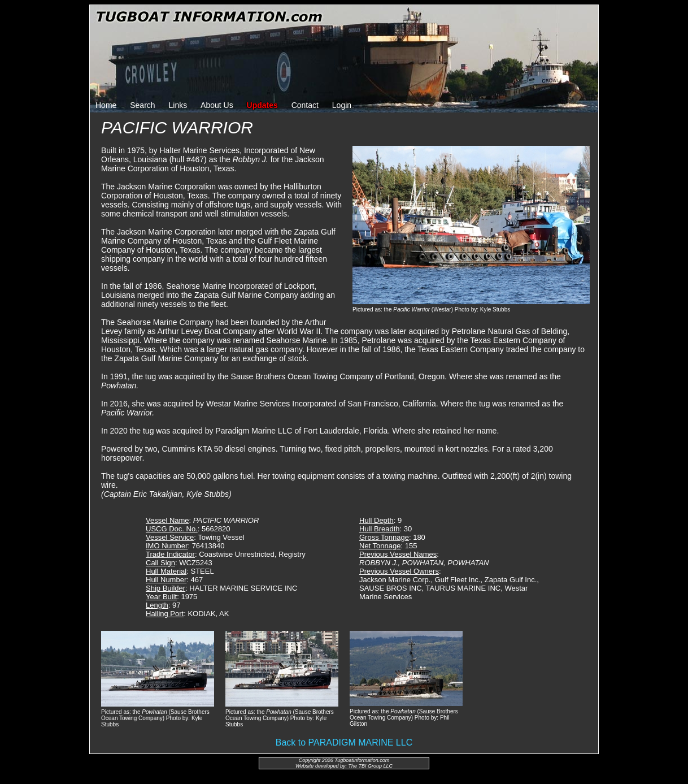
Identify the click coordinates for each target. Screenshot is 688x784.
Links (178, 105)
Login (342, 105)
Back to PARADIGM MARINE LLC (344, 742)
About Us (217, 105)
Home (106, 105)
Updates (262, 105)
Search (142, 105)
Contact (305, 105)
